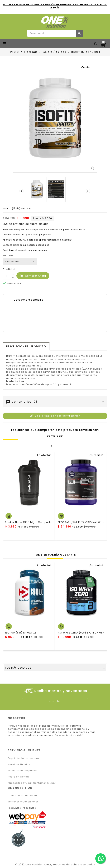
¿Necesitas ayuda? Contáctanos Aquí (32, 783)
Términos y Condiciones (23, 802)
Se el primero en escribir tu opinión (55, 416)
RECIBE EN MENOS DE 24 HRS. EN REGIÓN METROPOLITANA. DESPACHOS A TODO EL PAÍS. (55, 6)
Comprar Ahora (33, 276)
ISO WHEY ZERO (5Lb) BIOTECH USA (81, 633)
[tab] (26, 346)
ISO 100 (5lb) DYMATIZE (21, 633)
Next (58, 446)
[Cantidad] (7, 276)
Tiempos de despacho (22, 771)
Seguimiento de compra (23, 758)
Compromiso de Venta (22, 795)
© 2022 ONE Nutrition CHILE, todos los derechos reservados (55, 865)
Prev (52, 446)
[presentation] (22, 191)
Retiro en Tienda (18, 777)
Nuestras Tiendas (19, 764)
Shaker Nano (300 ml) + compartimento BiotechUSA (41, 522)
